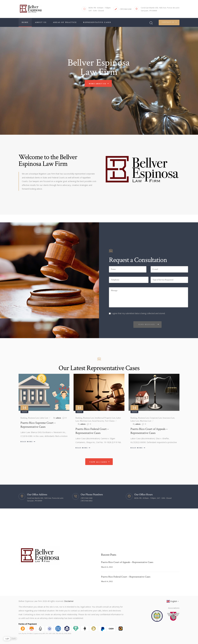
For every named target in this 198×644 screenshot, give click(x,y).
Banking (24, 418)
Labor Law (44, 418)
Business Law (33, 418)
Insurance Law (169, 418)
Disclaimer (69, 601)
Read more (27, 442)
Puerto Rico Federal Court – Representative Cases (92, 431)
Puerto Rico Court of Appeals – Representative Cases (149, 431)
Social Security (98, 421)
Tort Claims (110, 421)
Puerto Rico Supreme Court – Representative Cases (38, 425)
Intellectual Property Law (105, 418)
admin (57, 418)
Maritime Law (85, 421)
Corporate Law (156, 418)
